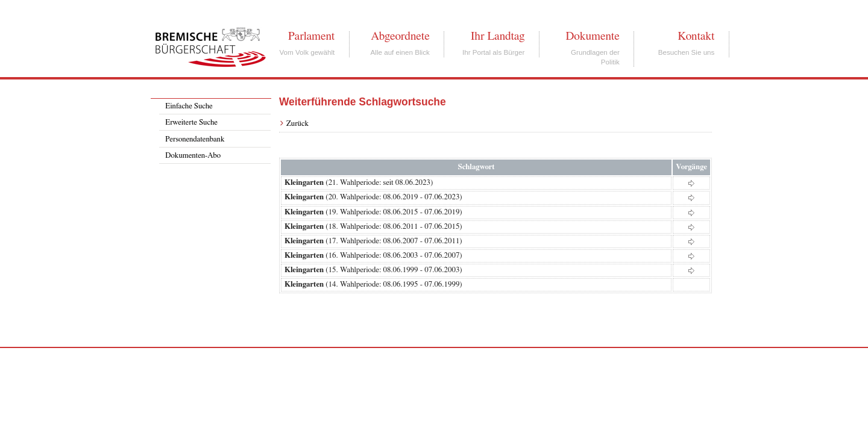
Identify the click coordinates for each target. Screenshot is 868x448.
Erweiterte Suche (191, 123)
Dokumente (592, 36)
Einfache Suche (189, 106)
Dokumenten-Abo (193, 156)
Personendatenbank (195, 139)
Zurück (297, 124)
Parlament (311, 36)
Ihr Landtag (498, 36)
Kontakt (696, 36)
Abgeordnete (400, 36)
